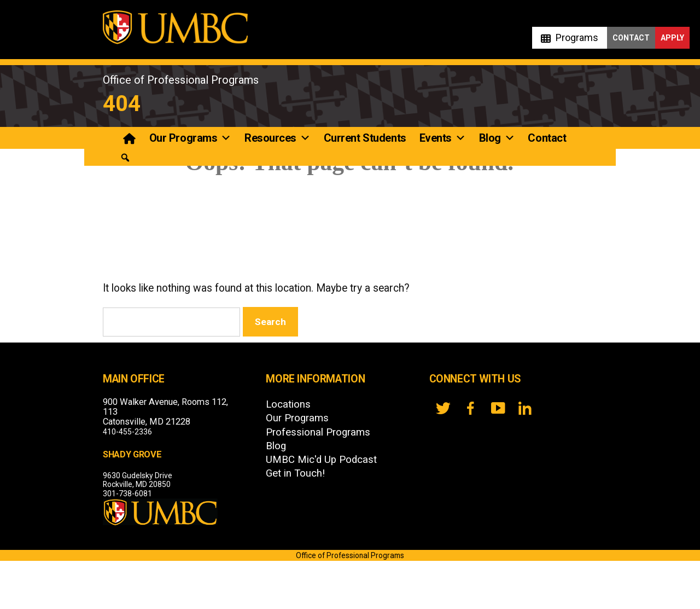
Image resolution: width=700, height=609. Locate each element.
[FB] (470, 408)
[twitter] (443, 408)
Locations (288, 404)
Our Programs (190, 138)
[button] (125, 158)
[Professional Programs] (130, 138)
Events (443, 138)
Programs (577, 37)
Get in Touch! (295, 473)
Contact (631, 38)
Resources (278, 138)
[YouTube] (498, 408)
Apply (672, 38)
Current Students (365, 138)
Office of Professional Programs (181, 80)
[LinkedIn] (525, 408)
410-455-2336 (127, 432)
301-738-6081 (127, 494)
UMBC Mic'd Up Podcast (321, 460)
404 (122, 104)
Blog (497, 138)
